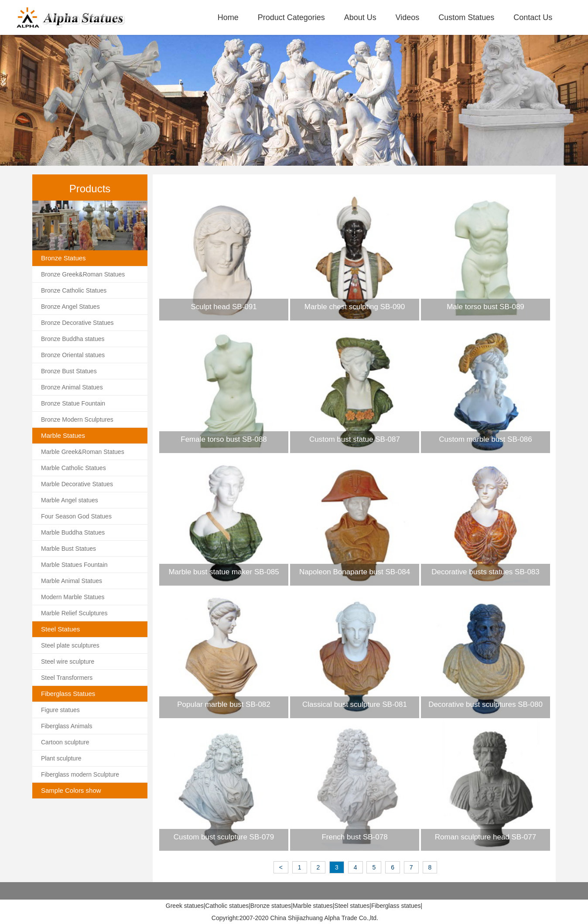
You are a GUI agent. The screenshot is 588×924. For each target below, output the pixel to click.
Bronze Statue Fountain (73, 403)
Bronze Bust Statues (69, 371)
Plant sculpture (61, 758)
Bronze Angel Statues (70, 307)
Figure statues (60, 710)
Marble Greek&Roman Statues (83, 452)
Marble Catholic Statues (73, 468)
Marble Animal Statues (72, 581)
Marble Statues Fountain (74, 565)
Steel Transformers (67, 678)
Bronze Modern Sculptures (77, 419)
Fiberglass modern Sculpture (80, 774)
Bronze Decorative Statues (77, 323)
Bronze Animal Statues (72, 387)
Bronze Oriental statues (73, 355)
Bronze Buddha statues (73, 339)
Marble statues (313, 906)
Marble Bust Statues (68, 549)
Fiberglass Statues (68, 694)
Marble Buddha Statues (73, 532)
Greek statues (185, 906)
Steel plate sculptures (70, 645)
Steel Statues (60, 629)
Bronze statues (271, 906)
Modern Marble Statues (73, 597)
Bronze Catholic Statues (74, 290)
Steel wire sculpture (68, 661)
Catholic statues (227, 906)
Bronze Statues (63, 258)
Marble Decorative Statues (77, 484)
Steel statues (352, 906)
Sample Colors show (71, 790)
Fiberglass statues (396, 906)
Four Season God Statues (76, 516)
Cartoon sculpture (65, 742)
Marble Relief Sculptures (74, 613)
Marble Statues (63, 435)
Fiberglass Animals (67, 726)
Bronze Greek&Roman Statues (83, 274)
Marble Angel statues (70, 500)
